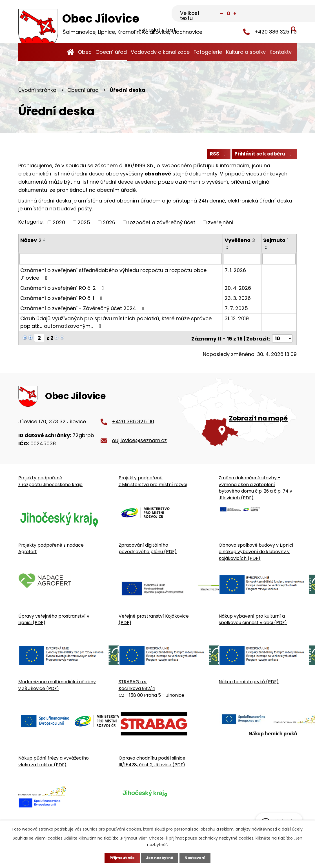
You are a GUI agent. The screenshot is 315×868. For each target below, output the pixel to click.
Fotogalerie (208, 52)
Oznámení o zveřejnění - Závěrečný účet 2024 (83, 310)
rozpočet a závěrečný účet (161, 224)
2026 (109, 224)
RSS (213, 156)
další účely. (293, 829)
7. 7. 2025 (236, 310)
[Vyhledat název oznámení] (121, 261)
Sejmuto (276, 242)
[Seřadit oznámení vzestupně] (45, 241)
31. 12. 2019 (237, 320)
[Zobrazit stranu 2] (39, 340)
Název (31, 242)
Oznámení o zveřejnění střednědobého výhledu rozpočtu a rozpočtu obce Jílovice (113, 276)
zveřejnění (221, 224)
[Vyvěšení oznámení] (242, 261)
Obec (85, 52)
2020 (59, 224)
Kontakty (281, 52)
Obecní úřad (111, 52)
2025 (84, 224)
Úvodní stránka (70, 52)
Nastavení (197, 858)
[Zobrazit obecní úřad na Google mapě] (237, 419)
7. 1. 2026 (235, 272)
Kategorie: (31, 224)
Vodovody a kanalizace (160, 52)
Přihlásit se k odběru (262, 156)
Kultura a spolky (246, 52)
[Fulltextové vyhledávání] (269, 13)
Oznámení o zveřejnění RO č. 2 (63, 290)
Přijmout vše (120, 858)
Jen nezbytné (160, 858)
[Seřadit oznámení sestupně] (45, 243)
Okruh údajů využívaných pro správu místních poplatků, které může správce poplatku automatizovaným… (116, 324)
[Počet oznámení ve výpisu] (282, 340)
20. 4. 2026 (238, 290)
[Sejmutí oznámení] (279, 261)
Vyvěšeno (240, 242)
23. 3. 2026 (238, 300)
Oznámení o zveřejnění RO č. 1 (62, 300)
